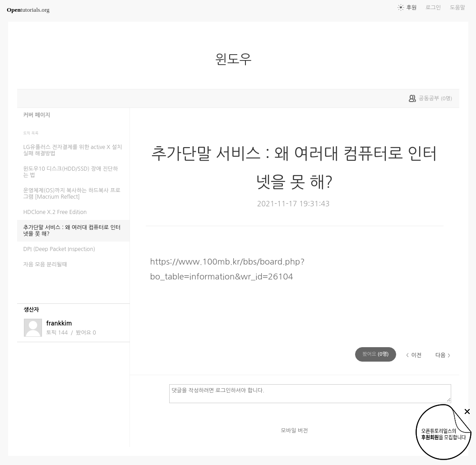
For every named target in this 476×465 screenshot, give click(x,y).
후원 (412, 8)
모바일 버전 (295, 431)
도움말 (458, 8)
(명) (375, 354)
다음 (441, 355)
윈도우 (237, 60)
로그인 (433, 8)
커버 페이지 (37, 115)
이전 (416, 355)
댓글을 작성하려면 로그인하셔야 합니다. (310, 393)
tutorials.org (28, 10)
